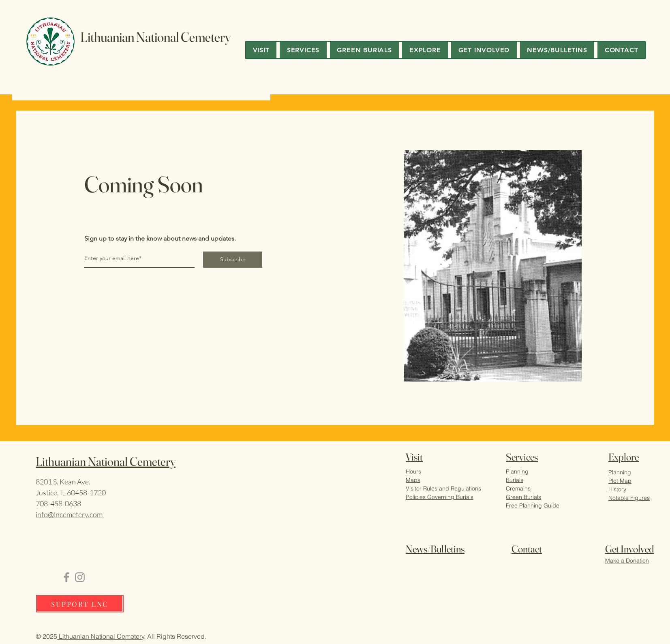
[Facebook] (66, 577)
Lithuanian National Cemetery (101, 636)
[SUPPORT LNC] (80, 604)
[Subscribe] (233, 260)
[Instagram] (80, 577)
